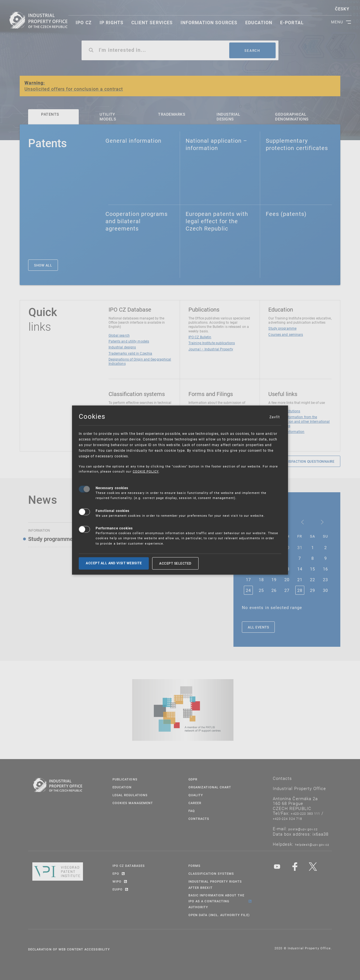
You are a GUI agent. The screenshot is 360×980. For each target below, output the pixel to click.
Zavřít (274, 417)
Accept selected (175, 563)
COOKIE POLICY (146, 471)
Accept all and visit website (114, 563)
